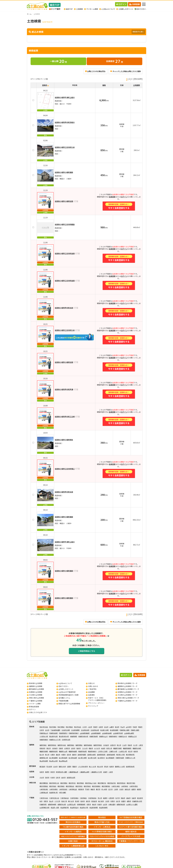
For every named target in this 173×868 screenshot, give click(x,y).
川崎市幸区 (125, 786)
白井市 (118, 801)
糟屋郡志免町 (137, 748)
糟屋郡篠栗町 (127, 748)
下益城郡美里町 (55, 730)
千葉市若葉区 (74, 798)
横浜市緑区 (61, 786)
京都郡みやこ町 (130, 758)
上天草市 (129, 727)
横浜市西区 (64, 783)
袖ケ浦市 (101, 801)
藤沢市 (98, 789)
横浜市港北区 (121, 783)
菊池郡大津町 (105, 730)
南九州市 (100, 766)
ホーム (29, 14)
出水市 (55, 766)
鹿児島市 (42, 766)
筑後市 (130, 745)
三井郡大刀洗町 (103, 751)
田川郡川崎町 (83, 758)
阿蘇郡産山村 (44, 733)
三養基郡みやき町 (96, 772)
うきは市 (85, 748)
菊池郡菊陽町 (114, 730)
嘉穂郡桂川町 (44, 758)
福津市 (79, 748)
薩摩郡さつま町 (120, 766)
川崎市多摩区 (53, 789)
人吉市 (90, 727)
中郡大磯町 (62, 792)
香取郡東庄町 (121, 804)
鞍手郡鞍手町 (130, 755)
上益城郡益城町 (107, 733)
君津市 (77, 801)
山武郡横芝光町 (45, 807)
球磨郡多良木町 (83, 736)
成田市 (128, 798)
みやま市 (97, 748)
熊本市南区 (69, 727)
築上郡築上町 (63, 761)
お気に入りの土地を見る (95, 71)
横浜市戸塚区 (131, 783)
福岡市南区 (71, 745)
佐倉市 (134, 798)
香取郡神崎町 (52, 804)
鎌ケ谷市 (71, 801)
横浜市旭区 (53, 786)
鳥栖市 (47, 772)
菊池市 (117, 727)
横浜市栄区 (79, 786)
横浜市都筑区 (106, 786)
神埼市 (53, 772)
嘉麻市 (74, 755)
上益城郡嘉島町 (96, 733)
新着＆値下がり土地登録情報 (69, 704)
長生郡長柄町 (94, 807)
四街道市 (94, 801)
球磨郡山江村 (132, 736)
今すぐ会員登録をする (119, 206)
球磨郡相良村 (113, 736)
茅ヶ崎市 (104, 789)
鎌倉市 (93, 789)
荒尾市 (95, 727)
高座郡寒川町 (53, 792)
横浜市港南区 (44, 786)
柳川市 (119, 745)
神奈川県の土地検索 (36, 698)
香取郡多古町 (62, 804)
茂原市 (89, 804)
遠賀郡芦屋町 (82, 755)
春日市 (49, 748)
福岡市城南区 (88, 745)
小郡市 (141, 745)
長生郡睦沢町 (65, 807)
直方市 (130, 751)
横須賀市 (81, 789)
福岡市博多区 (52, 745)
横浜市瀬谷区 (70, 786)
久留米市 (113, 745)
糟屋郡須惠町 (44, 751)
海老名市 (127, 789)
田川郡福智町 (110, 758)
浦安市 (88, 801)
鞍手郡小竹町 (121, 755)
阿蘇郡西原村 (63, 733)
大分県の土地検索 (36, 695)
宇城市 (135, 727)
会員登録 (134, 4)
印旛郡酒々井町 (137, 801)
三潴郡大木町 (113, 751)
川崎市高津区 (44, 789)
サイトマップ (93, 706)
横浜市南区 (80, 783)
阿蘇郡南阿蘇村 (74, 733)
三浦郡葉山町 (44, 792)
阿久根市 (49, 766)
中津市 (53, 777)
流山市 (51, 801)
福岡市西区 (79, 745)
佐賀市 (42, 772)
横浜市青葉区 (96, 786)
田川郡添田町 (63, 758)
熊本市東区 (53, 727)
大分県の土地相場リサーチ (128, 695)
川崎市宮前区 (63, 789)
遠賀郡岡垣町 (101, 755)
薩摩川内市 (62, 766)
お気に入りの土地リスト (38, 712)
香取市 (129, 801)
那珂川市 (109, 748)
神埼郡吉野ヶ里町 (62, 772)
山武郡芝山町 (71, 804)
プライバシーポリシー (96, 703)
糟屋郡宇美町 (117, 748)
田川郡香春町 (53, 758)
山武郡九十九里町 (132, 804)
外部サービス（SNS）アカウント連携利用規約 (97, 699)
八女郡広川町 (123, 751)
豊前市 (58, 755)
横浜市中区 (72, 783)
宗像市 (61, 748)
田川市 (42, 755)
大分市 (42, 777)
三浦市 (116, 789)
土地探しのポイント (66, 689)
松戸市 (117, 798)
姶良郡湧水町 (130, 766)
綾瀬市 (139, 789)
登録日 (45, 85)
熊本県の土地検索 (36, 683)
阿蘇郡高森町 (53, 733)
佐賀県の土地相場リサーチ (128, 692)
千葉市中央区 (44, 798)
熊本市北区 (78, 727)
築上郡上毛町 (53, 761)
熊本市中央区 (44, 727)
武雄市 (105, 772)
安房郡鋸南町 (81, 804)
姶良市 (112, 766)
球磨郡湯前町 (94, 736)
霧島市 (75, 766)
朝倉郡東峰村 (92, 751)
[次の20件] (138, 79)
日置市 (69, 766)
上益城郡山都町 (129, 733)
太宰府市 (67, 748)
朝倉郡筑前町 (83, 751)
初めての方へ (64, 686)
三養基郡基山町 (73, 772)
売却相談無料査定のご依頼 (68, 695)
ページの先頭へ (168, 863)
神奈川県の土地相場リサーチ (128, 698)
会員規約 (91, 695)
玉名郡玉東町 (66, 730)
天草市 (42, 730)
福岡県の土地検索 (36, 686)
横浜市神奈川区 (54, 783)
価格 (104, 85)
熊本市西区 (61, 727)
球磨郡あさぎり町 (55, 740)
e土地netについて (65, 683)
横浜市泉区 (87, 786)
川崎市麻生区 (73, 789)
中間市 (63, 755)
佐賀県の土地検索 (36, 692)
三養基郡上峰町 (84, 772)
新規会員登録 (34, 707)
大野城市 (55, 748)
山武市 (105, 804)
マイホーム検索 (35, 704)
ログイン (121, 4)
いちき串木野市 (83, 766)
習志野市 (140, 798)
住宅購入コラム (64, 698)
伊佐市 (106, 766)
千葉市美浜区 (92, 798)
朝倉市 (91, 748)
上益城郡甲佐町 (118, 733)
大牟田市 (106, 745)
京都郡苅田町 (120, 758)
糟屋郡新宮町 (53, 751)
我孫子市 (64, 801)
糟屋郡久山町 (63, 751)
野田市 (123, 798)
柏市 (41, 801)
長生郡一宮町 (55, 807)
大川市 (135, 745)
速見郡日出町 (71, 777)
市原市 (46, 801)
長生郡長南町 (103, 807)
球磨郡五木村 (123, 736)
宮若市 (69, 755)
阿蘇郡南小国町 (125, 730)
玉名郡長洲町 (85, 730)
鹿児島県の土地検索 (36, 689)
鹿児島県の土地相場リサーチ (128, 689)
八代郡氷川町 (44, 736)
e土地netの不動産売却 (67, 692)
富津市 (83, 801)
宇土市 (122, 727)
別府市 (47, 777)
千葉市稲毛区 (65, 798)
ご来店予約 (92, 689)
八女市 (124, 745)
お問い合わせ (93, 686)
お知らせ (91, 683)
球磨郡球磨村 (44, 740)
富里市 (123, 801)
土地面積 (137, 85)
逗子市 (110, 789)
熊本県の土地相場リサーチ (128, 683)
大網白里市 (112, 804)
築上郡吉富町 (44, 761)
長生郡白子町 (84, 807)
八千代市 (57, 801)
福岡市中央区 (62, 745)
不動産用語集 (64, 701)
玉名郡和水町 (95, 730)
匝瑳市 (100, 804)
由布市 (63, 777)
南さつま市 (92, 766)
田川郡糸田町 (73, 758)
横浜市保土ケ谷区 (91, 783)
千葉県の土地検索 (36, 701)
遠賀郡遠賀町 (111, 755)
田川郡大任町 (92, 758)
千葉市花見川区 (54, 798)
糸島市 (103, 748)
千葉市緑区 (83, 798)
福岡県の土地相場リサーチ (128, 686)
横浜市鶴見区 (44, 783)
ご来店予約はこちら (86, 651)
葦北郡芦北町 (53, 736)
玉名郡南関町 (75, 730)
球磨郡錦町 (74, 736)
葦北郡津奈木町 (64, 736)
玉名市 (106, 727)
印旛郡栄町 (43, 804)
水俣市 (101, 727)
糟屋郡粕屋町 (73, 751)
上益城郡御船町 (85, 733)
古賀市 (73, 748)
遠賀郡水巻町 (92, 755)
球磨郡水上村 (103, 736)
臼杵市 (58, 777)
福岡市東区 (43, 745)
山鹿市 (112, 727)
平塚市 (87, 789)
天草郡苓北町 (66, 740)
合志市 (47, 730)
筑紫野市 (42, 748)
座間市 (134, 789)
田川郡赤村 (101, 758)
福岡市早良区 (98, 745)
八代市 (84, 727)
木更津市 (111, 798)
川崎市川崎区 (116, 786)
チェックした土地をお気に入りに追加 (125, 71)
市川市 (100, 798)
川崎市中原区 (134, 786)
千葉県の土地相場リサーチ (128, 701)
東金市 (94, 804)
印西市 (113, 801)
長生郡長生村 (74, 807)
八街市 (107, 801)
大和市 (121, 789)
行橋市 (53, 755)
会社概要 (91, 692)
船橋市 (105, 798)
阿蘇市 (140, 727)
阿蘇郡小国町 (135, 730)
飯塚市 (136, 751)
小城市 (111, 772)
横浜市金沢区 (112, 783)
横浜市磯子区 (102, 783)
